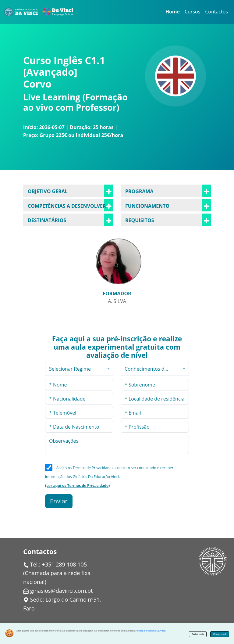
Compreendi (220, 634)
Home (173, 12)
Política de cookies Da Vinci (150, 631)
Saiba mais (198, 634)
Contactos (216, 12)
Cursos (192, 12)
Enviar (59, 501)
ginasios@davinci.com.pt (62, 591)
